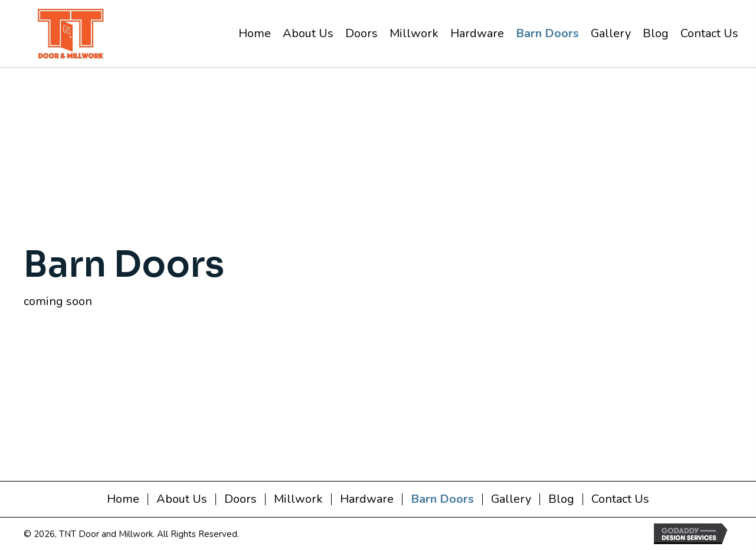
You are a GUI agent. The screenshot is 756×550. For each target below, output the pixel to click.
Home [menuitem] (123, 499)
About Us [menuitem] (182, 499)
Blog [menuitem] (561, 499)
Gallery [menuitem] (511, 499)
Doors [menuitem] (240, 499)
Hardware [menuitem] (367, 499)
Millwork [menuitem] (298, 499)
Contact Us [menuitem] (620, 499)
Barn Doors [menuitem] (442, 499)
